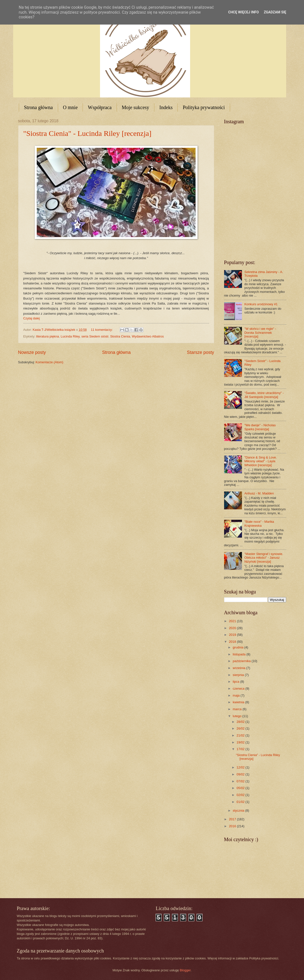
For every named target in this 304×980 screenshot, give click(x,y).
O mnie (70, 107)
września (239, 668)
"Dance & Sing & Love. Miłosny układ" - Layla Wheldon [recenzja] (261, 461)
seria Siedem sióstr (95, 336)
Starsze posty (200, 352)
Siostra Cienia (120, 336)
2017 (233, 819)
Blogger (185, 970)
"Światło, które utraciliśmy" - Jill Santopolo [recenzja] (264, 395)
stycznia (239, 811)
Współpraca (100, 107)
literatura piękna (48, 336)
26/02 (241, 728)
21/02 (241, 735)
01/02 (241, 802)
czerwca (239, 689)
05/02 (241, 788)
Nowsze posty (32, 352)
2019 (233, 635)
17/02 (241, 749)
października (242, 661)
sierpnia (239, 675)
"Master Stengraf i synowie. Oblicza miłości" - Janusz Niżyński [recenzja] (264, 558)
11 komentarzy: (102, 330)
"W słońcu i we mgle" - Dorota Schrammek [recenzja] (260, 333)
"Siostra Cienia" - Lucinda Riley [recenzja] (87, 133)
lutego (238, 716)
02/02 (241, 795)
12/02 (241, 767)
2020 (233, 628)
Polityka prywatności (204, 107)
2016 (233, 826)
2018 (233, 642)
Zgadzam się (275, 12)
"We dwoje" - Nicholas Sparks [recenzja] (260, 427)
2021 (233, 621)
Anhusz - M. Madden (259, 493)
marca (238, 709)
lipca (236, 682)
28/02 (241, 722)
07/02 (241, 781)
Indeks (166, 107)
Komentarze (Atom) (49, 362)
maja (237, 695)
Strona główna (38, 107)
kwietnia (239, 702)
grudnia (239, 647)
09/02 (241, 774)
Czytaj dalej (32, 318)
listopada (240, 654)
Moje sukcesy (136, 107)
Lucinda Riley (70, 336)
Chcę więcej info (244, 12)
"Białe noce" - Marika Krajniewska (259, 523)
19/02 (241, 742)
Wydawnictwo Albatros (148, 336)
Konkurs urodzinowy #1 (261, 304)
